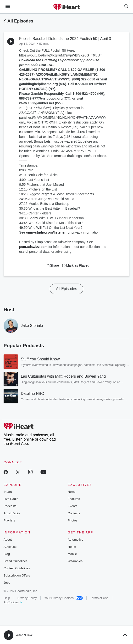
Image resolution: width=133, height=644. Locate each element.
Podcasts (10, 506)
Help (7, 598)
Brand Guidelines (16, 561)
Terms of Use (99, 598)
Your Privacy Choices (64, 598)
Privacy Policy (27, 598)
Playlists (9, 520)
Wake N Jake (24, 635)
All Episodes (20, 21)
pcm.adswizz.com (33, 247)
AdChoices (13, 602)
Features (74, 499)
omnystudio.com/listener (46, 232)
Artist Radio (12, 513)
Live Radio (11, 499)
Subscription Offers (17, 575)
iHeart (8, 492)
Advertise (10, 547)
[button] (53, 265)
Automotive (75, 540)
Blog (7, 554)
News (72, 492)
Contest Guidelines (17, 568)
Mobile (72, 554)
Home (72, 547)
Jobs (7, 583)
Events (72, 506)
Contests (74, 513)
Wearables (75, 561)
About (8, 540)
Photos (72, 520)
